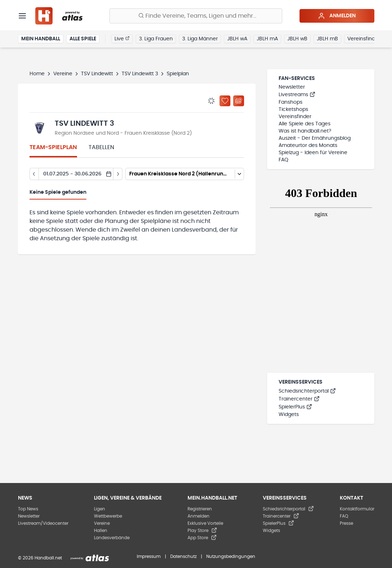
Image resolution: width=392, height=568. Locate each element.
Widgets (289, 415)
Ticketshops (293, 109)
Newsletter (292, 87)
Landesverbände (112, 538)
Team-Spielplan (53, 147)
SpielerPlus (295, 407)
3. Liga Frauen (156, 39)
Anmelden (337, 16)
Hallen (101, 531)
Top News (28, 509)
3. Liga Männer (200, 39)
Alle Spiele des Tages (305, 124)
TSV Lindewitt (97, 74)
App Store (202, 538)
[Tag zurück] (34, 174)
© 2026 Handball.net (40, 558)
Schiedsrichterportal (307, 391)
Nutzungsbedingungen (231, 556)
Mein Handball (41, 39)
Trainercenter (299, 399)
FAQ (283, 160)
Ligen (100, 509)
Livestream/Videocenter (43, 523)
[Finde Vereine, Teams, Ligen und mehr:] (196, 16)
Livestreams (297, 95)
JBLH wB (297, 39)
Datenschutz (183, 556)
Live (122, 39)
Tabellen (101, 147)
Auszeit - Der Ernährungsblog (315, 138)
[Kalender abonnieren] (239, 101)
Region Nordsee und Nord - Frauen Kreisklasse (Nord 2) (123, 133)
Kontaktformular (357, 509)
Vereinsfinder (364, 39)
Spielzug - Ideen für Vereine (313, 153)
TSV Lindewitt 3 (140, 74)
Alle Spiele (83, 39)
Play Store (202, 531)
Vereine (63, 74)
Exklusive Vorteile (205, 523)
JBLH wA (237, 39)
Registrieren (200, 509)
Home (37, 74)
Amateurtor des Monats (308, 146)
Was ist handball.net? (305, 131)
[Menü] (22, 16)
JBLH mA (267, 39)
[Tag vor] (118, 174)
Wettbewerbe (108, 516)
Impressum (149, 556)
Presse (346, 523)
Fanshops (290, 102)
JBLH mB (327, 39)
